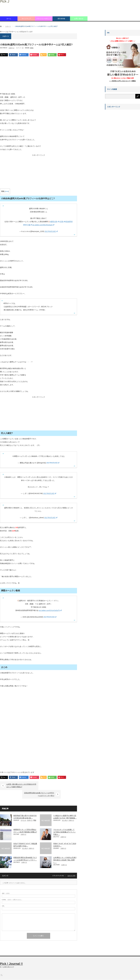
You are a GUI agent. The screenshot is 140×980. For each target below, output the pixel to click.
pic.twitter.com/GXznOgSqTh (50, 610)
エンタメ (65, 812)
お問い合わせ (79, 19)
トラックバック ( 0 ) (58, 867)
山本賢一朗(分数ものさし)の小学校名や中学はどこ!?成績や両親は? (21, 786)
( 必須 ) (6, 885)
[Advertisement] (38, 75)
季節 (35, 812)
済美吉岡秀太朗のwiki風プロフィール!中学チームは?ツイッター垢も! (55, 786)
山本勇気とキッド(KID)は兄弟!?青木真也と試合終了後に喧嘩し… (65, 851)
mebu (32, 48)
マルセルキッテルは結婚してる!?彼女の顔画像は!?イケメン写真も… (64, 823)
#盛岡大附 (54, 222)
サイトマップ (26, 19)
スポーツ (11, 48)
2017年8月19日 (51, 231)
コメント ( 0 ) (71, 867)
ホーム (9, 19)
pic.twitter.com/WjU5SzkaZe (43, 225)
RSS (1, 966)
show (7, 191)
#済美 (62, 222)
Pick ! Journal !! (11, 955)
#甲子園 (28, 225)
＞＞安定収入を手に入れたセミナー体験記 (122, 81)
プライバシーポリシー (44, 19)
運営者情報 (61, 19)
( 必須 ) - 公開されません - (12, 891)
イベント (23, 812)
